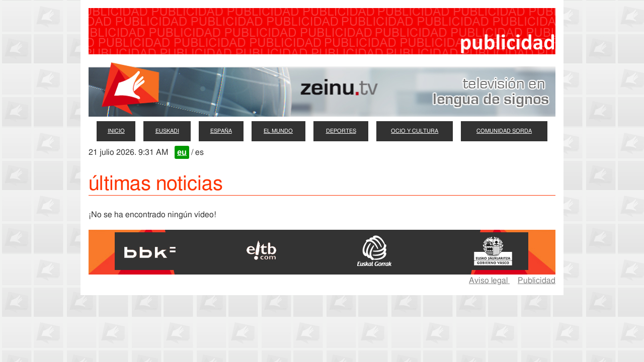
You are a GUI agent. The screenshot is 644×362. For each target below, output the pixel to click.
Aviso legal (489, 281)
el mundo (278, 131)
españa (221, 131)
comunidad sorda (504, 131)
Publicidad (537, 281)
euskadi (167, 131)
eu (182, 152)
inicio (116, 131)
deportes (341, 131)
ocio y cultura (415, 131)
